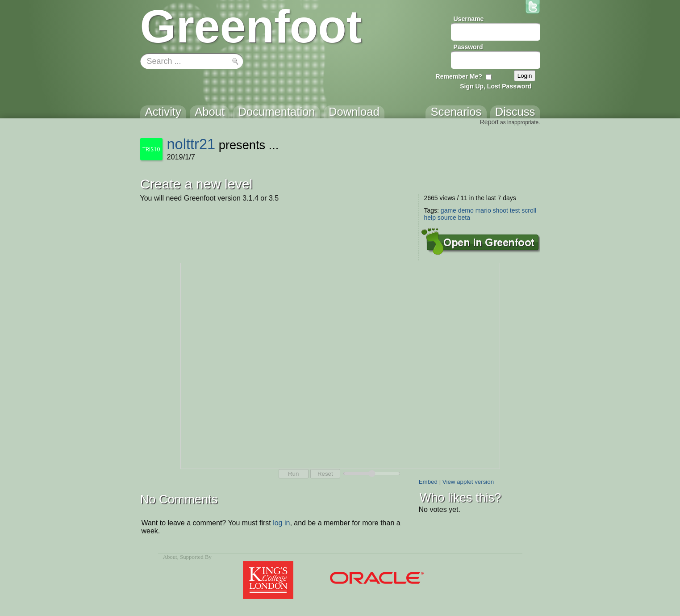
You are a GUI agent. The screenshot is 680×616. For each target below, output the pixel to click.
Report (489, 122)
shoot (501, 210)
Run (293, 474)
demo (466, 210)
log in (281, 523)
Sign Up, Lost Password (496, 86)
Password (468, 47)
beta (464, 218)
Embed (428, 482)
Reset (325, 474)
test (515, 210)
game (448, 210)
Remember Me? (459, 76)
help (430, 218)
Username (469, 19)
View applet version (468, 482)
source (447, 218)
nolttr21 (191, 144)
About (170, 557)
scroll (529, 210)
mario (483, 210)
